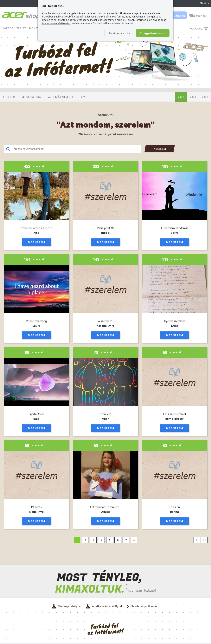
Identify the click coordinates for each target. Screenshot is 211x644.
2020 (205, 97)
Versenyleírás (32, 97)
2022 (181, 97)
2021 (193, 97)
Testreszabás (113, 33)
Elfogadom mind (150, 33)
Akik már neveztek (62, 97)
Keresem (160, 149)
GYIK (84, 97)
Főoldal (9, 97)
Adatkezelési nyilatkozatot (56, 23)
